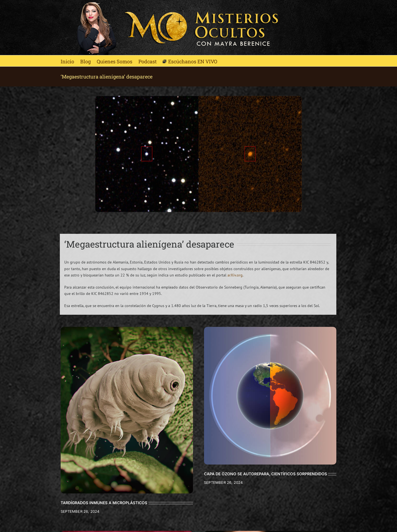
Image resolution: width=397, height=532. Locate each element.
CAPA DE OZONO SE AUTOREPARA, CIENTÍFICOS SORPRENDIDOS (265, 474)
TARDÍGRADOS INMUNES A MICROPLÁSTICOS (104, 503)
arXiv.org (235, 275)
